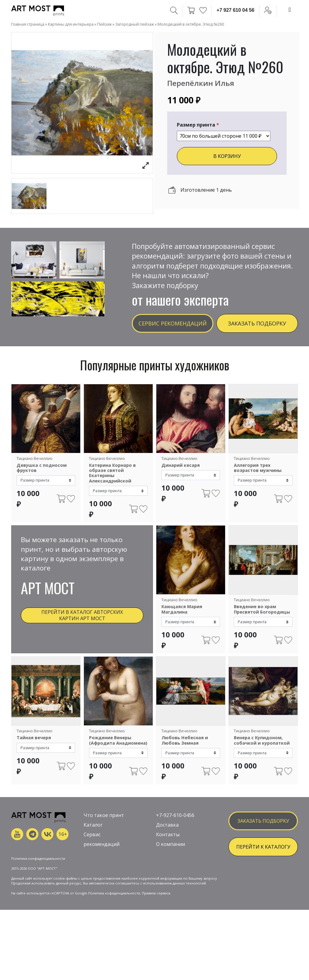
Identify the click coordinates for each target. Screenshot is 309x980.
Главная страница (28, 24)
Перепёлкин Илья (201, 83)
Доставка (167, 840)
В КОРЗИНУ (227, 156)
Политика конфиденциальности (38, 894)
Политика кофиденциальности (114, 928)
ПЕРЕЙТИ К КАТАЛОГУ (263, 862)
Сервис (92, 850)
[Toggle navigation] (290, 10)
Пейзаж (104, 24)
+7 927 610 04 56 (236, 10)
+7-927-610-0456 (175, 831)
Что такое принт (104, 831)
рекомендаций (102, 859)
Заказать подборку (257, 323)
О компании (170, 859)
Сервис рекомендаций (173, 323)
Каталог (93, 840)
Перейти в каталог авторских (82, 615)
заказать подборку (263, 836)
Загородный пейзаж (135, 24)
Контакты (168, 850)
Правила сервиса (156, 928)
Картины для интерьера (71, 24)
